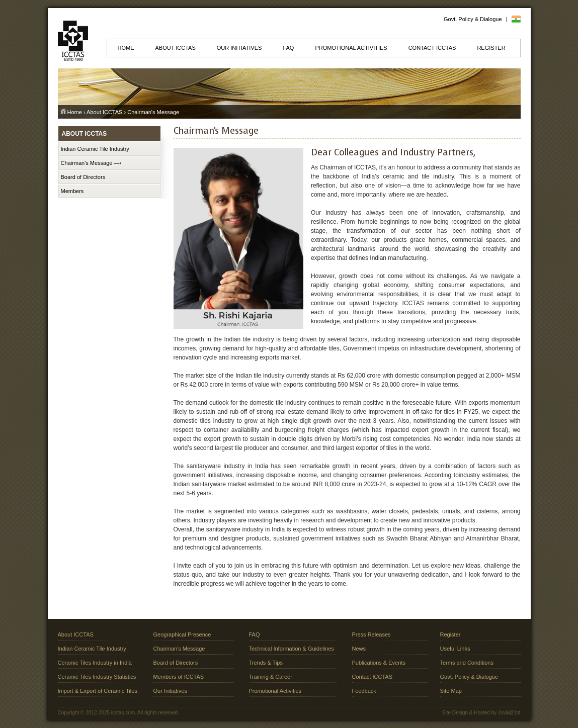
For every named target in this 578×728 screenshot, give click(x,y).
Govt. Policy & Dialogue (473, 19)
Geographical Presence (182, 634)
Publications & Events (379, 663)
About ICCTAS (176, 48)
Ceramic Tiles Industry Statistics (97, 677)
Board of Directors (83, 177)
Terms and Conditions (467, 663)
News (359, 649)
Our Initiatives (239, 48)
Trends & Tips (266, 663)
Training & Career (271, 677)
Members (72, 191)
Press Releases (371, 634)
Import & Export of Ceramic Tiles (98, 691)
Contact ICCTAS (432, 48)
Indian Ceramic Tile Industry (95, 149)
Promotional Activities (351, 48)
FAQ (288, 48)
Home (126, 48)
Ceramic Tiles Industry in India (95, 663)
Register (491, 48)
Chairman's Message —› (91, 163)
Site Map (451, 691)
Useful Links (455, 649)
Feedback (364, 691)
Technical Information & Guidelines (292, 649)
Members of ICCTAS (179, 677)
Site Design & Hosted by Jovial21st (481, 713)
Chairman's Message (179, 649)
